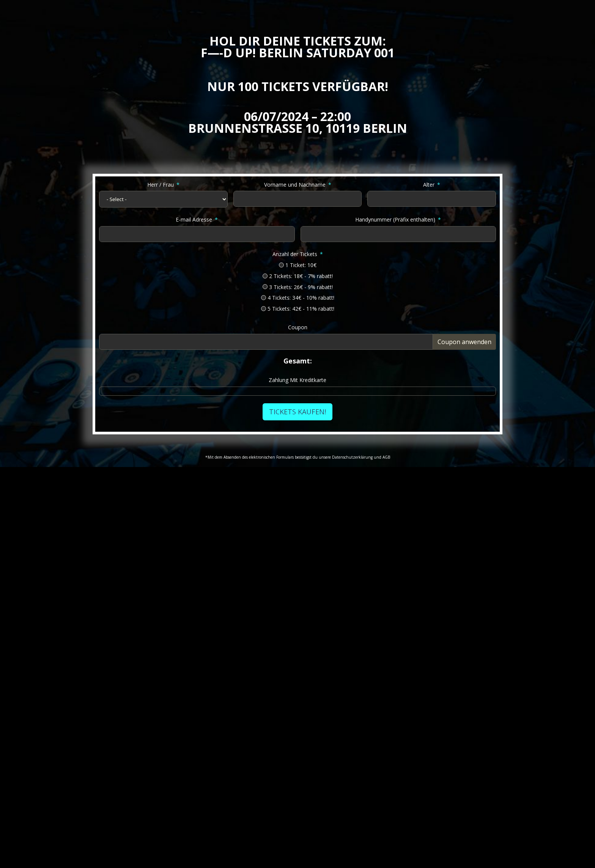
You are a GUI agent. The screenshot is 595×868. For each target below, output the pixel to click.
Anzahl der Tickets (295, 254)
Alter (429, 185)
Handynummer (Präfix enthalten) (395, 219)
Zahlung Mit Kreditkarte (297, 380)
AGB (386, 457)
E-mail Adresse (194, 219)
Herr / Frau (161, 185)
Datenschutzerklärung (352, 457)
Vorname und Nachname (295, 185)
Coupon (298, 327)
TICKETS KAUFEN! (297, 412)
